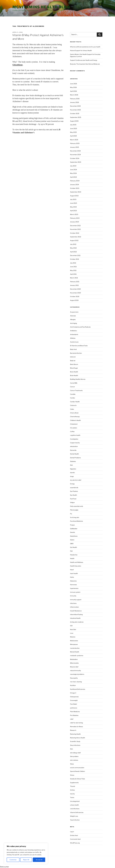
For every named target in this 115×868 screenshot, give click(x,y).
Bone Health (74, 372)
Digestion (73, 469)
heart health (74, 573)
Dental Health (74, 454)
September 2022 (76, 237)
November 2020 (76, 293)
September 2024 (76, 162)
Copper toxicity (75, 443)
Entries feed (74, 835)
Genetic (73, 532)
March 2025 (74, 140)
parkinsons (74, 708)
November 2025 (75, 110)
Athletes (73, 338)
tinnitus (72, 790)
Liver (72, 633)
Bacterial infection (76, 353)
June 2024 (74, 170)
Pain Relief (74, 704)
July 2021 (73, 263)
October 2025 (75, 114)
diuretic (73, 473)
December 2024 (75, 151)
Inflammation (74, 607)
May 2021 (73, 270)
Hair (71, 551)
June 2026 (74, 84)
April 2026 (73, 91)
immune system (75, 592)
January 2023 (75, 222)
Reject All (26, 860)
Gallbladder (74, 529)
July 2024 (73, 166)
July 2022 (73, 244)
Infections (73, 603)
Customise (13, 860)
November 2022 (75, 229)
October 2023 (75, 188)
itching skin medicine (77, 622)
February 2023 (75, 218)
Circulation (74, 428)
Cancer (72, 387)
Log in (72, 832)
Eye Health (74, 495)
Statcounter (4, 867)
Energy (72, 484)
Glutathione (74, 536)
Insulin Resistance (76, 611)
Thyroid (73, 786)
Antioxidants (74, 334)
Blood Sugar (74, 368)
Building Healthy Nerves (78, 379)
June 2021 (73, 267)
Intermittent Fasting (76, 614)
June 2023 (74, 203)
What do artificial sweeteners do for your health (85, 47)
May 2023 (73, 207)
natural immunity (76, 671)
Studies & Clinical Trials (77, 779)
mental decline (75, 648)
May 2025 (73, 132)
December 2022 (75, 226)
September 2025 (76, 117)
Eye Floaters (74, 491)
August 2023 (74, 196)
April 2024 (73, 177)
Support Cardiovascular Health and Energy (84, 60)
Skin (72, 749)
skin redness (74, 760)
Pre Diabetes (74, 715)
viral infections (75, 809)
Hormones (73, 585)
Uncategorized (75, 801)
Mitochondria (74, 663)
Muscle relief (74, 667)
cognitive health (75, 435)
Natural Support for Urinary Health (81, 50)
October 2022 (75, 233)
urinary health (74, 805)
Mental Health (75, 652)
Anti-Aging (74, 323)
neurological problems (77, 674)
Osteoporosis (74, 697)
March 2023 (74, 214)
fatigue (72, 502)
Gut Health (74, 547)
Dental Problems (75, 458)
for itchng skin (75, 517)
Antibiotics (74, 331)
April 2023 (73, 211)
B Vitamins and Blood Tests (79, 346)
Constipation (74, 439)
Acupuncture (74, 312)
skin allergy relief (75, 753)
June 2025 (74, 128)
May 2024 (73, 173)
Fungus (72, 525)
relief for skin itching (77, 723)
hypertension (74, 588)
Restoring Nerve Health (78, 738)
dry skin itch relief (76, 480)
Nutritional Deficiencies (78, 689)
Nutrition (73, 685)
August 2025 (74, 121)
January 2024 (75, 185)
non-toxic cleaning (76, 682)
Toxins (72, 797)
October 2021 (75, 259)
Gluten (72, 540)
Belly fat (73, 361)
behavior (73, 357)
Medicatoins (74, 641)
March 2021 (74, 278)
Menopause (74, 644)
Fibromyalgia (74, 510)
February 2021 (75, 282)
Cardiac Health (75, 402)
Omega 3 (73, 693)
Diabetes (73, 461)
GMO (72, 544)
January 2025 (75, 147)
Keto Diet (73, 629)
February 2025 (75, 143)
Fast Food (73, 499)
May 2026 (73, 87)
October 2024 (75, 158)
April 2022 (73, 252)
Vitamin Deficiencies (77, 812)
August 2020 (74, 300)
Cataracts (73, 405)
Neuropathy (74, 678)
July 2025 (73, 125)
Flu (71, 514)
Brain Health (74, 375)
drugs (72, 476)
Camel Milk (74, 383)
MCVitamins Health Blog (41, 7)
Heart (72, 570)
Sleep (72, 764)
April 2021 (73, 274)
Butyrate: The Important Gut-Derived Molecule (85, 64)
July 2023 (73, 199)
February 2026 (75, 99)
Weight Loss (74, 816)
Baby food (73, 349)
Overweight (74, 700)
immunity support (76, 600)
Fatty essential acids (77, 506)
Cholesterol (74, 424)
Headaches (74, 555)
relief (72, 719)
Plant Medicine (75, 712)
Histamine (73, 581)
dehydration (74, 446)
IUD (71, 626)
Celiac (72, 409)
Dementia (73, 450)
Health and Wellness (77, 562)
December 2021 (75, 255)
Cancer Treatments (76, 390)
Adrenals (73, 316)
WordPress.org (75, 843)
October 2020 (75, 296)
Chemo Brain (74, 413)
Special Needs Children (77, 771)
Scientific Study (75, 741)
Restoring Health (75, 734)
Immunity (73, 596)
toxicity (72, 794)
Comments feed (75, 839)
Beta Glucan (74, 364)
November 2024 (75, 155)
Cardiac (73, 398)
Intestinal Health (75, 618)
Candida (73, 394)
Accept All (39, 860)
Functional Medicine (77, 521)
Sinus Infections (75, 745)
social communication (77, 768)
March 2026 (74, 95)
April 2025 (73, 136)
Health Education (76, 566)
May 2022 (73, 248)
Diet (71, 465)
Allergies (73, 319)
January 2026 (75, 102)
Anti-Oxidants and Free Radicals (80, 327)
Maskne (73, 637)
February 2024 (75, 181)
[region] (26, 854)
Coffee (72, 432)
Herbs (72, 577)
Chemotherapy (75, 417)
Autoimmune (74, 342)
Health (72, 558)
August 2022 (74, 240)
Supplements (74, 783)
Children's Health (75, 420)
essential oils (74, 488)
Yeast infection (75, 820)
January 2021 (74, 285)
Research (73, 730)
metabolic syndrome (77, 656)
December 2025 (75, 106)
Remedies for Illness (77, 727)
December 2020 (75, 289)
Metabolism (74, 659)
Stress (72, 775)
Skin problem (74, 756)
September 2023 (76, 192)
